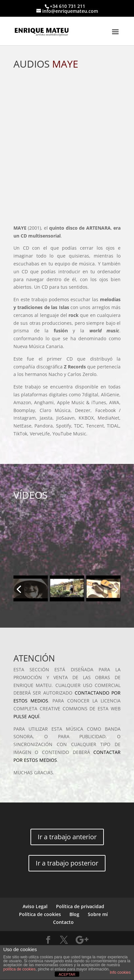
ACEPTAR (67, 974)
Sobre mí (98, 914)
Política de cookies (40, 914)
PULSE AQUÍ (26, 716)
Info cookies (120, 972)
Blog (74, 914)
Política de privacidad (80, 906)
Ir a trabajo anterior (67, 837)
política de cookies (19, 969)
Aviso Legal (35, 906)
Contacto (63, 922)
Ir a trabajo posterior (67, 863)
